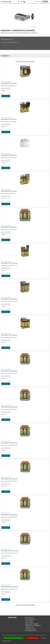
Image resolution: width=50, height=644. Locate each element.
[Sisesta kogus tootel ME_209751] (6, 525)
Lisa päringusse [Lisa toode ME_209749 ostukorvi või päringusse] (6, 456)
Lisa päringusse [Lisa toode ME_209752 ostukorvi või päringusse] (6, 564)
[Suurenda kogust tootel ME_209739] (9, 93)
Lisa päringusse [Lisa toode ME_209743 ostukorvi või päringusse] (6, 240)
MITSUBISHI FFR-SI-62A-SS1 (9, 155)
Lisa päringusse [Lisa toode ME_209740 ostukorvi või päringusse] (6, 132)
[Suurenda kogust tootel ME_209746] (9, 345)
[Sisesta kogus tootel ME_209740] (6, 129)
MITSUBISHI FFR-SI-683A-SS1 (9, 443)
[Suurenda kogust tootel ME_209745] (9, 309)
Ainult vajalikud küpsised (33, 638)
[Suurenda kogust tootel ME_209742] (9, 201)
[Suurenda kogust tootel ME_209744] (9, 273)
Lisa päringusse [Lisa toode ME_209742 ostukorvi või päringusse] (6, 204)
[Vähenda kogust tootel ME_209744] (2, 273)
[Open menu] (1, 2)
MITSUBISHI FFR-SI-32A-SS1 (9, 83)
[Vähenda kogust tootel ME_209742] (2, 201)
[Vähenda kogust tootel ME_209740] (2, 129)
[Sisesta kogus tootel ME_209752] (6, 561)
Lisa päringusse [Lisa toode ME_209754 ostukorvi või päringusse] (6, 599)
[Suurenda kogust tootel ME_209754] (9, 597)
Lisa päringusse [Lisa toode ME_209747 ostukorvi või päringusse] (6, 384)
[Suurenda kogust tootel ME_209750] (9, 489)
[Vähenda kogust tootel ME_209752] (2, 561)
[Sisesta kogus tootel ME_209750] (6, 489)
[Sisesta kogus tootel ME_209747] (6, 381)
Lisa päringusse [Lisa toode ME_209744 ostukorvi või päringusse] (6, 276)
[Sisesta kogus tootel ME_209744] (6, 273)
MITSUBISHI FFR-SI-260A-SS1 (9, 335)
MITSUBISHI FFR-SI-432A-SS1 (9, 371)
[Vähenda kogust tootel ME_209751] (2, 525)
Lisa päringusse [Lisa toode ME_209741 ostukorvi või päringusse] (6, 168)
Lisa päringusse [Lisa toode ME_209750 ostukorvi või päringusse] (6, 492)
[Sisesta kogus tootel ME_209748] (6, 417)
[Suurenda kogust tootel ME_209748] (9, 417)
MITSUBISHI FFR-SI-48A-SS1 (9, 119)
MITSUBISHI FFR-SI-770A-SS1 (9, 479)
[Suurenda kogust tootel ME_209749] (9, 453)
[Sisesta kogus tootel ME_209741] (6, 165)
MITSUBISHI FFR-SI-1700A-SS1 (10, 587)
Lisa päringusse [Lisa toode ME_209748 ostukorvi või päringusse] (6, 420)
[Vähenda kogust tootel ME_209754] (2, 597)
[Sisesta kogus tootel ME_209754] (6, 597)
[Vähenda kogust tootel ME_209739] (2, 93)
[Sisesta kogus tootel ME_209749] (6, 453)
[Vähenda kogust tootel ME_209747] (2, 381)
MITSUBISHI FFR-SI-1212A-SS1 (10, 551)
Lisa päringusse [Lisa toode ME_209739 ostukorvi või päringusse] (6, 96)
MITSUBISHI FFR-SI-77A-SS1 (9, 191)
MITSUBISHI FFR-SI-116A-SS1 (9, 263)
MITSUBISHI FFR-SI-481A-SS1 (9, 407)
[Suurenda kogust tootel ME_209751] (9, 525)
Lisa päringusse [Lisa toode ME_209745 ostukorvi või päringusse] (6, 312)
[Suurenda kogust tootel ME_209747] (9, 381)
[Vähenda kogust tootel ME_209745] (2, 309)
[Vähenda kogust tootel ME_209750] (2, 489)
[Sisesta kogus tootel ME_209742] (6, 201)
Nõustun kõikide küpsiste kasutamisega (13, 638)
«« (17, 62)
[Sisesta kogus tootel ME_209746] (6, 345)
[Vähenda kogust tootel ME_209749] (2, 453)
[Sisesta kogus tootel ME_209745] (6, 309)
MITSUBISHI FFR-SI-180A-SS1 (9, 299)
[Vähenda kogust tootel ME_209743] (2, 237)
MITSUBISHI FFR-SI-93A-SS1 (9, 227)
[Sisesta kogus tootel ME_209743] (6, 237)
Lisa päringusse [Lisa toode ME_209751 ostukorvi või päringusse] (6, 528)
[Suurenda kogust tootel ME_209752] (9, 561)
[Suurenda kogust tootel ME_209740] (9, 129)
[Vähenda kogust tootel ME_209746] (2, 345)
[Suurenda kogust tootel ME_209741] (9, 165)
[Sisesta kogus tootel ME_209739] (6, 93)
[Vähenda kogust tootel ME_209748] (2, 417)
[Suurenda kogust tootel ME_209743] (9, 237)
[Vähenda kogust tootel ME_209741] (2, 165)
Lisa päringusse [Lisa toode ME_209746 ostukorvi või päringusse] (6, 348)
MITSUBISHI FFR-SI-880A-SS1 (9, 515)
